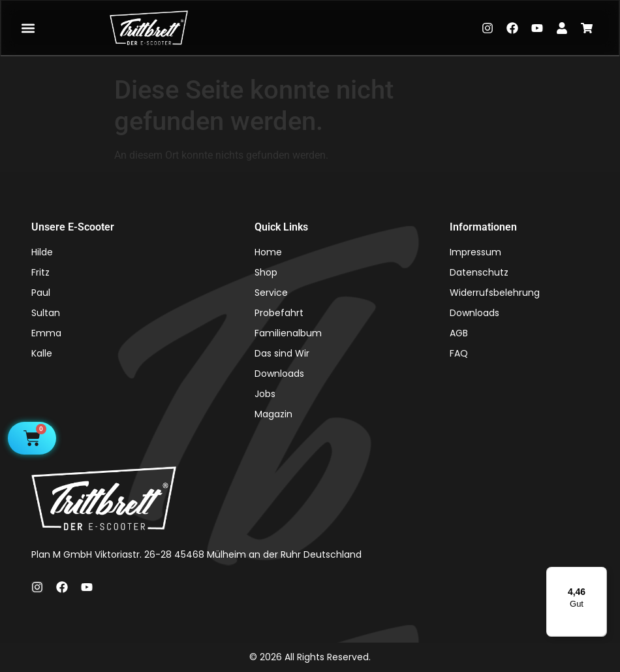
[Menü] (599, 575)
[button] (28, 28)
